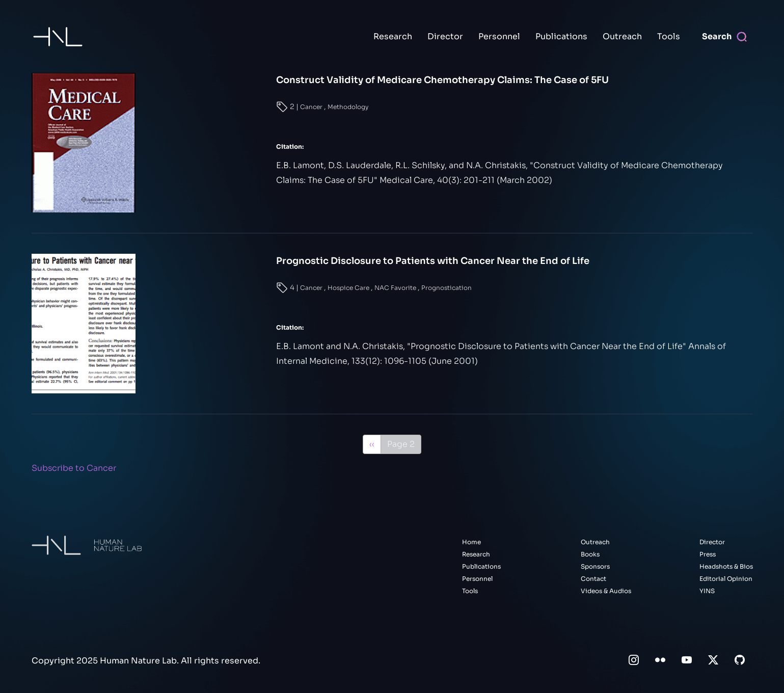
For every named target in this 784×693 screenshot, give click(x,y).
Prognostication (447, 288)
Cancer (312, 107)
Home (471, 542)
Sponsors (595, 566)
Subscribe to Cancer (74, 468)
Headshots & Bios (726, 566)
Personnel (499, 36)
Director (445, 36)
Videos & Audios (606, 591)
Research (393, 36)
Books (590, 554)
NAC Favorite (396, 288)
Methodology (348, 107)
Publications (561, 36)
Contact (593, 579)
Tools (669, 36)
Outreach (622, 36)
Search (717, 36)
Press (708, 554)
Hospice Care (349, 288)
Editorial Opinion (726, 579)
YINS (707, 591)
